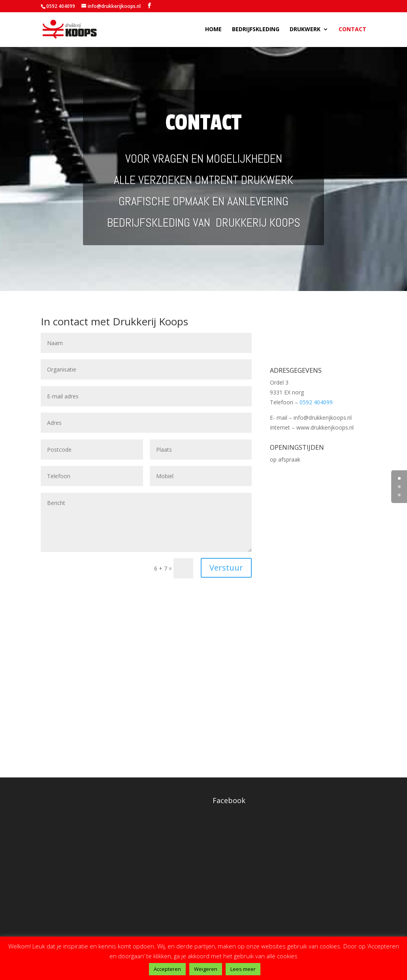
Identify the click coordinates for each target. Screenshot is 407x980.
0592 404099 (61, 6)
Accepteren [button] (167, 969)
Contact (352, 30)
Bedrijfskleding (256, 30)
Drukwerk (305, 30)
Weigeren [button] (206, 969)
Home (213, 30)
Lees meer (243, 969)
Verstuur (226, 568)
